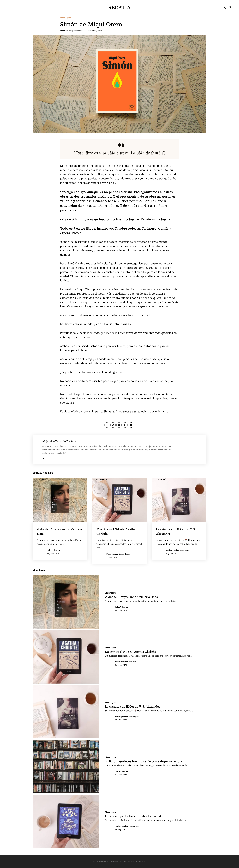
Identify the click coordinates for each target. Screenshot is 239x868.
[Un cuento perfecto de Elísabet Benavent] (66, 821)
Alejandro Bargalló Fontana (72, 31)
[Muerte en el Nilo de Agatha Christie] (66, 657)
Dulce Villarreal (54, 550)
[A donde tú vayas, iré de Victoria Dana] (66, 602)
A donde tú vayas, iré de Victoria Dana (135, 597)
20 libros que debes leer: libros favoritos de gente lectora (149, 761)
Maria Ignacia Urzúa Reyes (118, 554)
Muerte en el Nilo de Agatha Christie (133, 651)
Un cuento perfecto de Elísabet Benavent (136, 816)
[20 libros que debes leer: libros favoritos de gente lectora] (66, 766)
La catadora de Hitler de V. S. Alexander (136, 706)
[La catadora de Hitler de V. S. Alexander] (66, 712)
